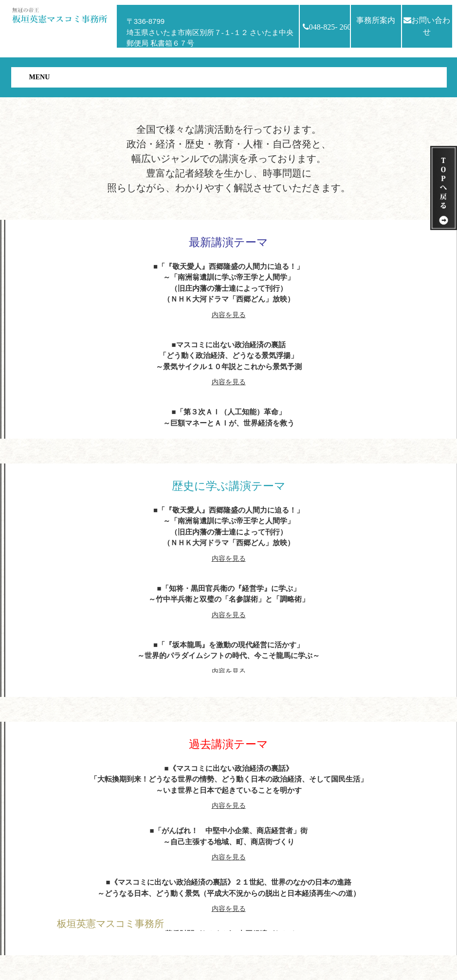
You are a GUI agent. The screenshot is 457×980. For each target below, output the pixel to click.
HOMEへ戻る (83, 946)
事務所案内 (376, 20)
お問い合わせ (427, 26)
